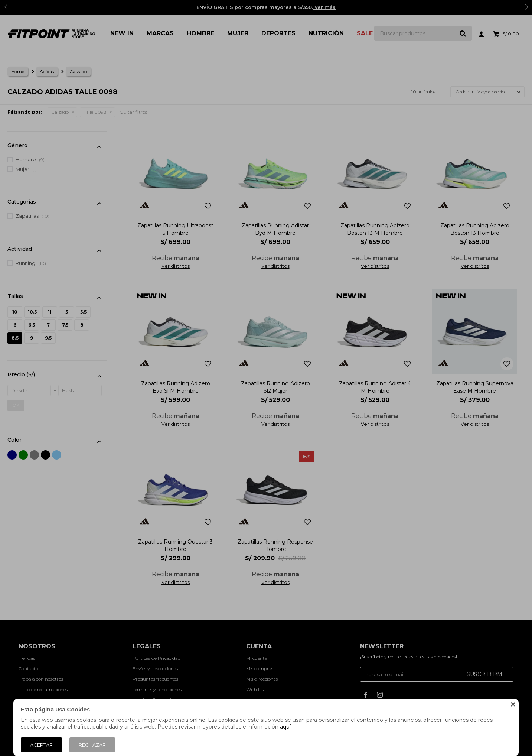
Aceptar (41, 745)
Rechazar (92, 745)
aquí (285, 727)
